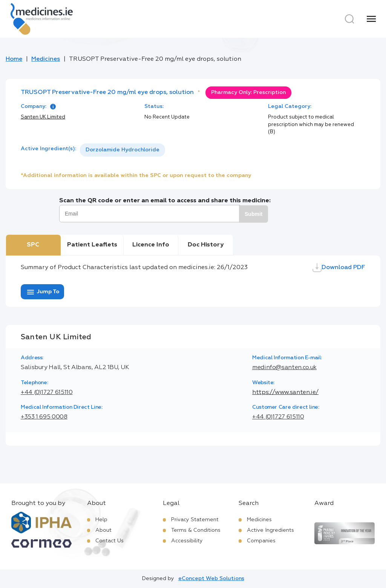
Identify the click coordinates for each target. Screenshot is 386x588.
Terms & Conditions (196, 530)
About (103, 530)
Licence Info (151, 245)
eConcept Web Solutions (211, 579)
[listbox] (123, 150)
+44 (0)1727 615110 (47, 393)
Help (101, 520)
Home (14, 59)
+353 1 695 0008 (44, 417)
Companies (261, 541)
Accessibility (187, 541)
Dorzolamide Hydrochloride (123, 150)
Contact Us (110, 541)
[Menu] (371, 19)
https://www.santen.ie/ (285, 393)
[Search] (349, 19)
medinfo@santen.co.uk (284, 368)
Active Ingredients (270, 530)
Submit (254, 214)
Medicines (46, 59)
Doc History (206, 245)
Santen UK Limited (43, 117)
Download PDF (339, 268)
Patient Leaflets (92, 245)
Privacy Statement (195, 520)
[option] (123, 150)
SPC (33, 245)
